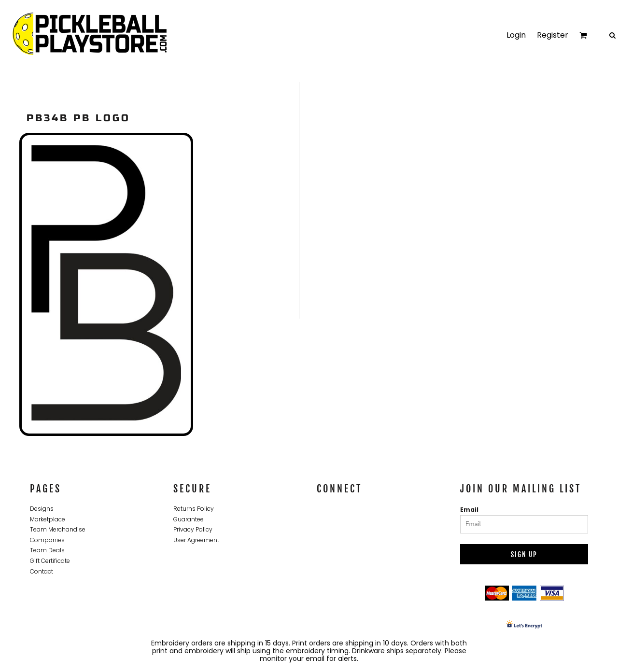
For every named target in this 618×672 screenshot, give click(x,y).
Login (516, 35)
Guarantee (189, 519)
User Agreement (196, 540)
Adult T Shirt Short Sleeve (300, 303)
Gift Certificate (50, 561)
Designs (42, 509)
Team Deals (47, 550)
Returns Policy (194, 509)
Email (469, 510)
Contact (42, 571)
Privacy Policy (193, 529)
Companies (47, 540)
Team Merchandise (58, 529)
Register (553, 35)
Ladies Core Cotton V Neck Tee (498, 303)
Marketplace (48, 519)
